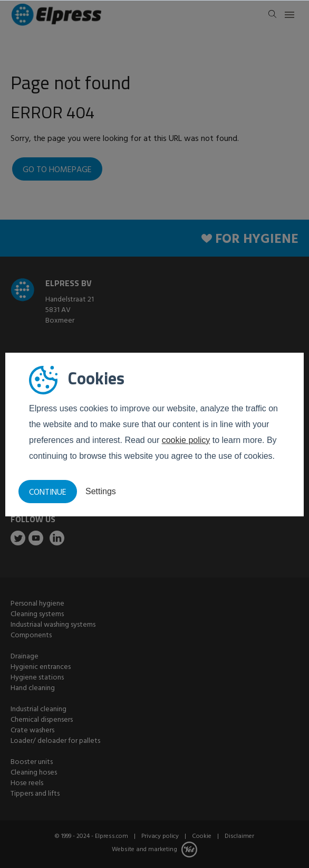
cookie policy (186, 440)
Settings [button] (101, 491)
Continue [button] (48, 493)
